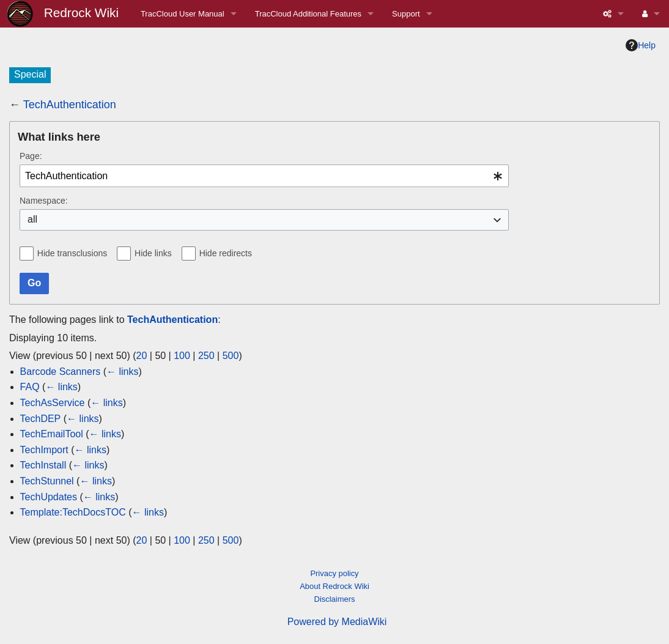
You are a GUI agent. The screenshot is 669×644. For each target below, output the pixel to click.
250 (206, 356)
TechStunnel (47, 481)
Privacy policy (334, 573)
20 (142, 356)
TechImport (44, 450)
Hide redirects (226, 253)
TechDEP (41, 419)
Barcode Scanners (61, 372)
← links (122, 372)
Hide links (153, 253)
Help (641, 45)
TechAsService (53, 403)
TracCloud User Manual (183, 14)
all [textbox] (32, 219)
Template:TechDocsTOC (73, 512)
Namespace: (44, 201)
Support (406, 14)
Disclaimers (335, 599)
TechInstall (43, 465)
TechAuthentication (70, 105)
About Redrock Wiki (334, 586)
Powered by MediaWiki (337, 622)
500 (231, 356)
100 (182, 356)
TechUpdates (49, 497)
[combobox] (264, 176)
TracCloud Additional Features (308, 14)
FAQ (30, 387)
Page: (31, 156)
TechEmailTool (52, 434)
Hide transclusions (72, 253)
